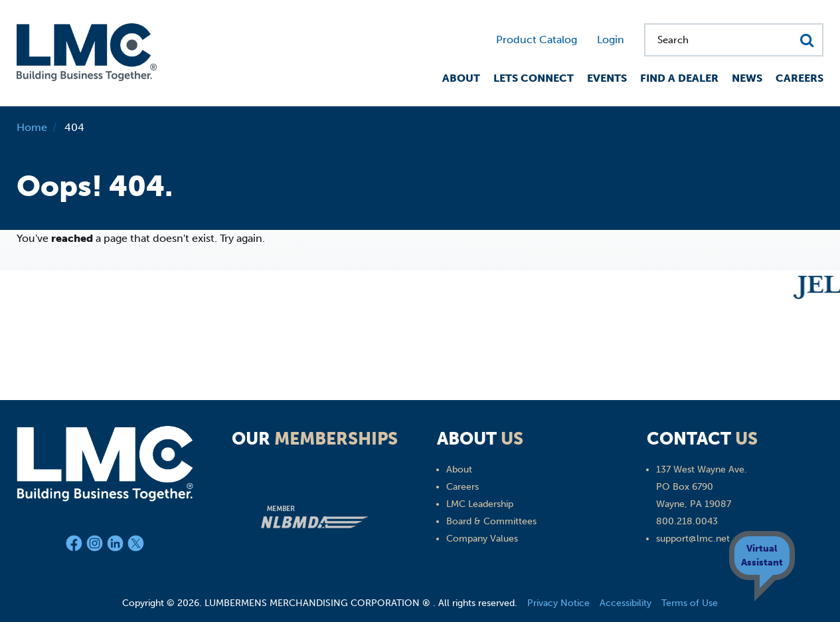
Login (611, 40)
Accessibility (626, 603)
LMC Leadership (480, 504)
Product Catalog (537, 40)
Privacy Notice (558, 603)
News (747, 78)
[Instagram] (97, 546)
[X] (136, 546)
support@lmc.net (693, 539)
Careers (799, 78)
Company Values (482, 539)
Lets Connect (534, 78)
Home (32, 127)
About (461, 78)
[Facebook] (76, 546)
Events (607, 78)
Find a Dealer (679, 78)
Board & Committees (491, 521)
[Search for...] (734, 40)
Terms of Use (690, 603)
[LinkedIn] (117, 546)
